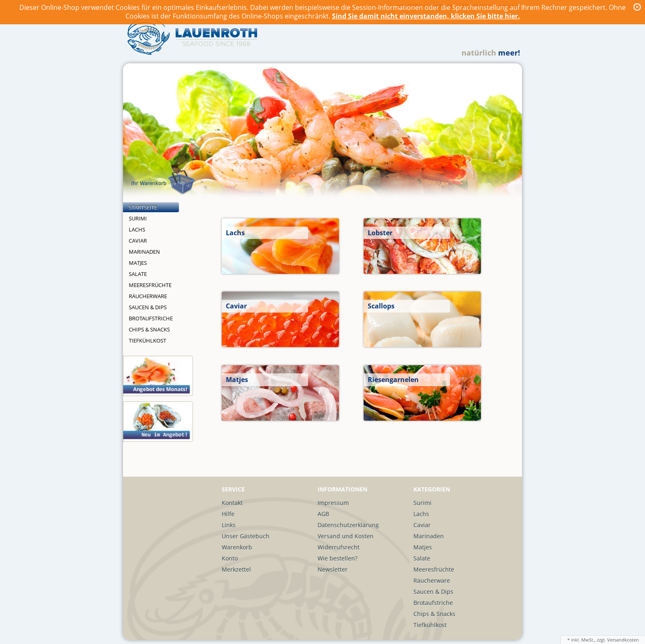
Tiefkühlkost (147, 341)
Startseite (143, 207)
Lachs (137, 229)
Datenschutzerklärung (348, 525)
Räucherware (148, 296)
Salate (138, 274)
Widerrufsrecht (339, 547)
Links (229, 525)
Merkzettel (236, 569)
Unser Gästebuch (246, 536)
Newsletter (333, 569)
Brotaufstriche (151, 318)
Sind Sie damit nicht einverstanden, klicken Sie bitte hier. (426, 16)
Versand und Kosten (346, 536)
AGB (323, 514)
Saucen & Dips (148, 307)
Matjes (138, 263)
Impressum (333, 503)
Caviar (138, 241)
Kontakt (232, 503)
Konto (230, 558)
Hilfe (228, 514)
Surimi (138, 218)
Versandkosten (623, 640)
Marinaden (144, 252)
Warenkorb (237, 547)
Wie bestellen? (338, 558)
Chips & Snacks (149, 329)
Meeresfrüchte (150, 285)
